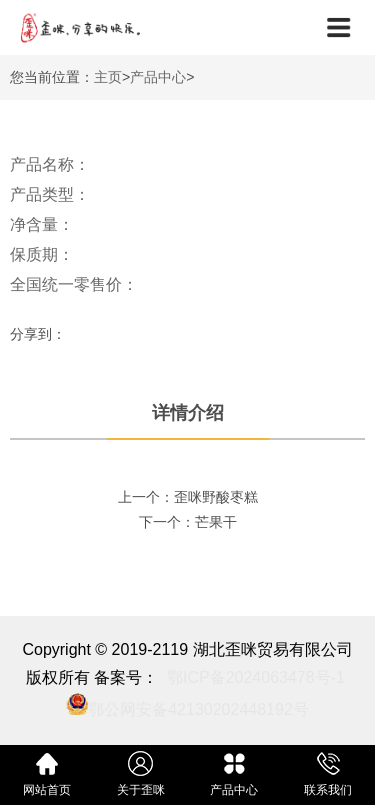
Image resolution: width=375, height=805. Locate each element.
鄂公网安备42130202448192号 (198, 709)
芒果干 (216, 522)
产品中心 (158, 77)
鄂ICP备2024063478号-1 (256, 677)
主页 (108, 77)
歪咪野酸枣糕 (216, 497)
